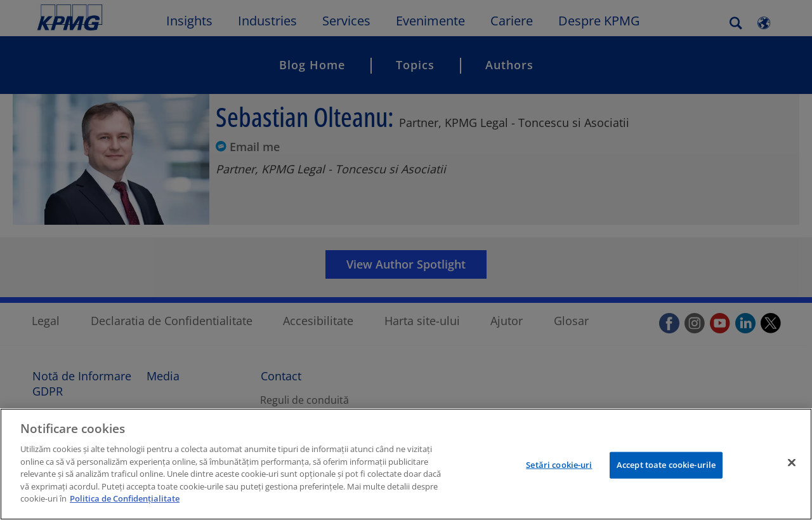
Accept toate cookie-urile (666, 465)
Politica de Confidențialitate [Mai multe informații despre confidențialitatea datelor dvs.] (125, 498)
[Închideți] (792, 463)
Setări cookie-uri (559, 465)
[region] (406, 464)
